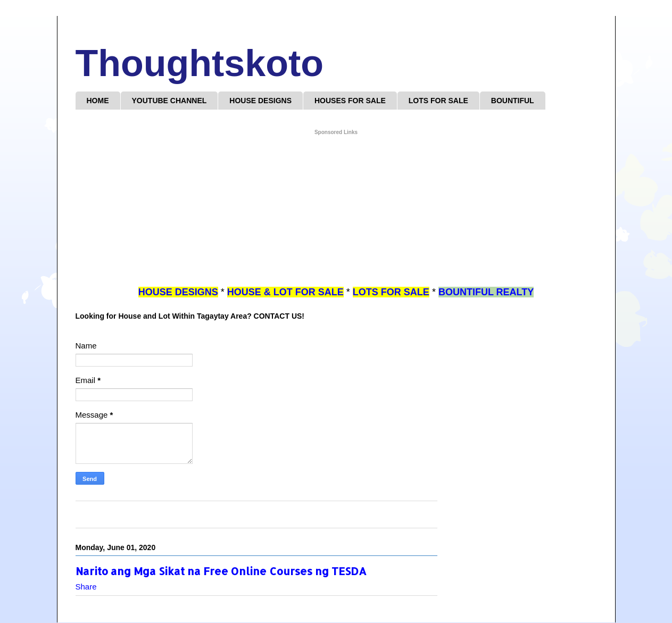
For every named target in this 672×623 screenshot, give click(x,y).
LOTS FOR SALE (438, 101)
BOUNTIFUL (513, 101)
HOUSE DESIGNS (260, 101)
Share (86, 587)
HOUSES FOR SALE (350, 101)
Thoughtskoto (200, 63)
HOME (98, 101)
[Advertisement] (336, 211)
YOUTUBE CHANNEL (169, 101)
